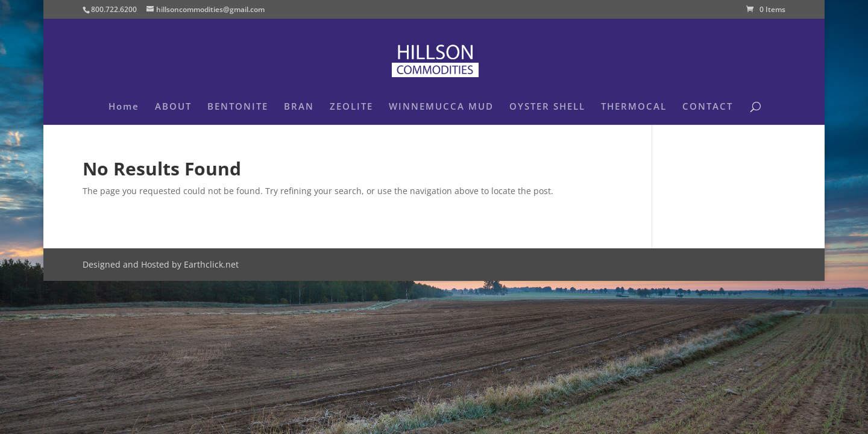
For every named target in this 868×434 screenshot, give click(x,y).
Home (124, 107)
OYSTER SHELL (547, 107)
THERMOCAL (634, 107)
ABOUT (173, 107)
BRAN (299, 107)
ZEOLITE (351, 107)
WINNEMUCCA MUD (441, 107)
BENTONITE (238, 107)
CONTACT (708, 107)
